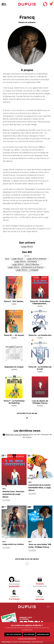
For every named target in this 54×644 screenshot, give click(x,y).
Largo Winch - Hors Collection (26, 270)
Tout (7, 264)
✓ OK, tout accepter (13, 635)
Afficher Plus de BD (27, 417)
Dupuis (27, 4)
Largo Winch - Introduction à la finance (26, 273)
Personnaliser (43, 635)
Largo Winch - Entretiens (26, 267)
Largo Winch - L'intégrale (27, 276)
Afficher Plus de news (27, 559)
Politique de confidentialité (27, 639)
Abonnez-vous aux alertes (17, 435)
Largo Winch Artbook (36, 264)
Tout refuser (29, 635)
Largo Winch (17, 264)
